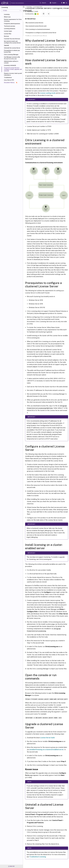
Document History (11, 83)
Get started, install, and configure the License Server (12, 42)
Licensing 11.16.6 (38, 7)
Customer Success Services (12, 39)
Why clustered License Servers (35, 23)
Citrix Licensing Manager (11, 55)
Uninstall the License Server (12, 48)
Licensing (7, 14)
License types (8, 31)
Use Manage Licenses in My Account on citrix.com (12, 58)
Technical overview (10, 26)
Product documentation (15, 3)
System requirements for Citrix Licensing (13, 20)
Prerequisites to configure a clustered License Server (42, 32)
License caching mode (48, 93)
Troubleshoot (8, 78)
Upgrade (6, 45)
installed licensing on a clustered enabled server (47, 749)
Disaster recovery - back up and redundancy (13, 74)
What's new (7, 17)
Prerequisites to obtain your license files (12, 51)
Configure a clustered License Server (37, 36)
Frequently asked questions (12, 24)
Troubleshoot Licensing (38, 856)
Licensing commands (10, 65)
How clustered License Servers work (37, 26)
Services (6, 36)
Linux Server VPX (9, 80)
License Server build (47, 737)
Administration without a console (11, 62)
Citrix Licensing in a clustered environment (39, 29)
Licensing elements (10, 29)
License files (8, 34)
